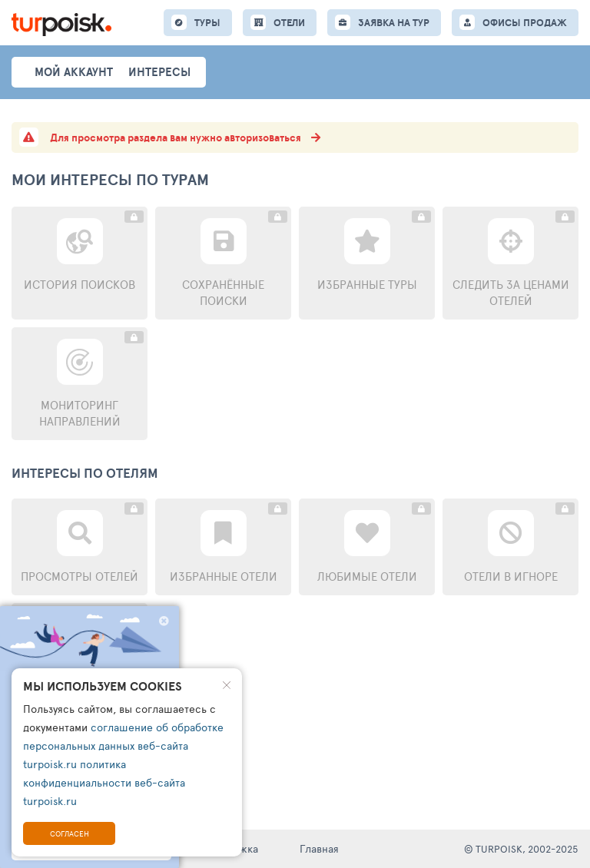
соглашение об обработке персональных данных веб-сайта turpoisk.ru (123, 745)
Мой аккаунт (74, 72)
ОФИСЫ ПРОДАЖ (525, 23)
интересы (159, 72)
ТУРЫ (207, 23)
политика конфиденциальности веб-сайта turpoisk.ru (104, 782)
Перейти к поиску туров (89, 738)
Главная (319, 848)
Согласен (70, 833)
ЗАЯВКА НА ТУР (394, 23)
